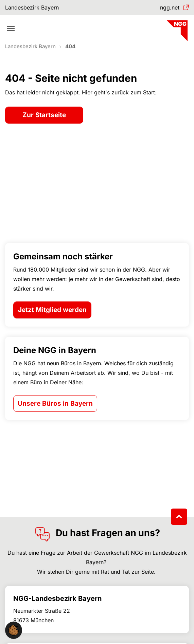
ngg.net (170, 7)
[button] (14, 630)
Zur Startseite (44, 115)
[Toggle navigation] (11, 29)
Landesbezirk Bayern (32, 7)
